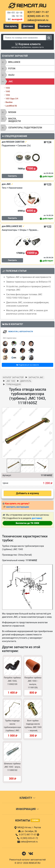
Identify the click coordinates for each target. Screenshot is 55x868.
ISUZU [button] (11, 75)
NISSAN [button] (12, 112)
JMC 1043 (11, 381)
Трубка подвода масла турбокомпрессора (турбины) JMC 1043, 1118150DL (12, 727)
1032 (8, 88)
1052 (8, 95)
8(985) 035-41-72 (38, 16)
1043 (8, 91)
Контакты (45, 26)
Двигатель (26, 381)
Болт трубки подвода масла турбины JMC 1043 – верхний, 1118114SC (33, 727)
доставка (37, 518)
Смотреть (12, 176)
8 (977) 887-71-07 (29, 835)
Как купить (11, 26)
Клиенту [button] (27, 798)
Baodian (9, 102)
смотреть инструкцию (17, 507)
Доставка (28, 26)
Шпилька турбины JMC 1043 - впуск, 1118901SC (12, 767)
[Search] (25, 38)
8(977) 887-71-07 (38, 12)
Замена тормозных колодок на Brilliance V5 (29, 282)
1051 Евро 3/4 (12, 99)
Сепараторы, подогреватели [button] (25, 128)
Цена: (6, 483)
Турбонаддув (13, 385)
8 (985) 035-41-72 (29, 838)
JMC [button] (10, 81)
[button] (50, 433)
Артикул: (7, 475)
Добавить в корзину (27, 493)
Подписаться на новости (27, 365)
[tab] (27, 62)
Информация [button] (27, 809)
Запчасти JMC (36, 378)
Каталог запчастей (13, 378)
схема (35, 820)
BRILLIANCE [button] (14, 62)
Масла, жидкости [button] (14, 120)
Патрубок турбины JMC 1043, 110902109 (12, 681)
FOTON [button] (12, 69)
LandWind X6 (11, 106)
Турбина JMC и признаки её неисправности (29, 277)
